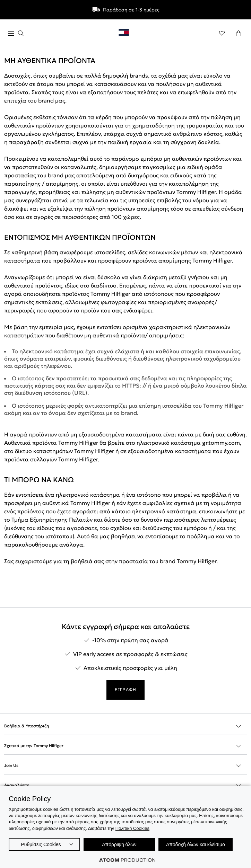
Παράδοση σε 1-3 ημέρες (131, 10)
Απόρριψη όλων (119, 844)
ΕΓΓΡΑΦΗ (125, 689)
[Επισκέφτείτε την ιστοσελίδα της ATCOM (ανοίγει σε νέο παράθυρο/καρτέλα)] (127, 860)
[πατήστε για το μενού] (16, 33)
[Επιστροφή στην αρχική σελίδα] (128, 34)
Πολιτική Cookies (132, 828)
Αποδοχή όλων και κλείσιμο (196, 844)
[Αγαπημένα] (222, 33)
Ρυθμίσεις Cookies (41, 844)
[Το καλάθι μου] (239, 33)
